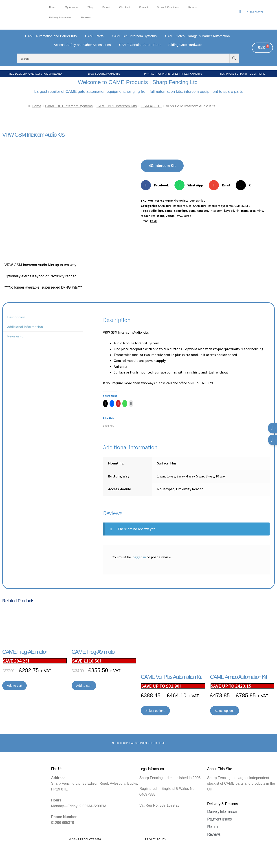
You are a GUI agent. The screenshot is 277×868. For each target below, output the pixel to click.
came (169, 211)
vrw (180, 216)
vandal (171, 216)
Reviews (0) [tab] (16, 336)
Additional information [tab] (25, 327)
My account (72, 7)
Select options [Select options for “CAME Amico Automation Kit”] (224, 711)
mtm (244, 211)
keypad (229, 211)
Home (53, 7)
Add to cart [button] (15, 686)
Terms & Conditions (168, 7)
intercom (216, 211)
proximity (256, 211)
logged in (139, 557)
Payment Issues (219, 819)
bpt (161, 211)
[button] (156, 185)
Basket (106, 7)
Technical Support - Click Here (242, 74)
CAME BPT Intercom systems (69, 106)
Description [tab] (16, 317)
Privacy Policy (156, 839)
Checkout (125, 7)
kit (238, 211)
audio (153, 211)
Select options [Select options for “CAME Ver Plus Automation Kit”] (155, 711)
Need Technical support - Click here (138, 743)
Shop (90, 7)
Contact (144, 7)
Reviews (86, 18)
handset (202, 211)
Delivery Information (61, 18)
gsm (192, 211)
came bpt (181, 211)
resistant (158, 216)
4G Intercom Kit (162, 166)
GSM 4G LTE (151, 106)
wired (187, 216)
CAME (154, 221)
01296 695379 (255, 12)
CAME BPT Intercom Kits (117, 106)
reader (145, 216)
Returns (193, 7)
